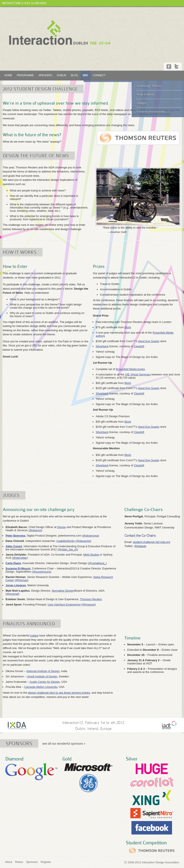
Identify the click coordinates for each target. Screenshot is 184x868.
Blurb (128, 327)
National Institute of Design (43, 671)
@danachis (83, 541)
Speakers (45, 75)
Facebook (169, 67)
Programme (25, 75)
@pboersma (91, 536)
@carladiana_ (97, 563)
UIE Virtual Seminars (138, 374)
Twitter (177, 67)
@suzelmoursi (42, 572)
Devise (62, 527)
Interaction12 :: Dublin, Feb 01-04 (60, 33)
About (9, 862)
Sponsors (32, 862)
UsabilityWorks (66, 541)
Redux (19, 862)
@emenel (12, 594)
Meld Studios (91, 555)
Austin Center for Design (45, 682)
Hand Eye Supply (149, 341)
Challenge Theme (149, 86)
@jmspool (88, 605)
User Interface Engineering (64, 605)
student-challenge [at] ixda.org (152, 542)
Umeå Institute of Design (42, 676)
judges (34, 635)
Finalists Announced (150, 112)
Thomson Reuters (91, 599)
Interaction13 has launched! (24, 3)
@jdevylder (20, 558)
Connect (99, 75)
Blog (74, 75)
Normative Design (63, 591)
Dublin (62, 75)
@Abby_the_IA (68, 549)
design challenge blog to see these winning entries (59, 693)
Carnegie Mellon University (41, 687)
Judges (141, 103)
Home (8, 75)
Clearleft (139, 346)
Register (46, 862)
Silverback (102, 346)
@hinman (22, 580)
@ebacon (35, 530)
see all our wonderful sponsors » (64, 744)
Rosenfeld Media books (130, 369)
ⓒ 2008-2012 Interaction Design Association (152, 862)
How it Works (146, 95)
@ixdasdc (140, 546)
